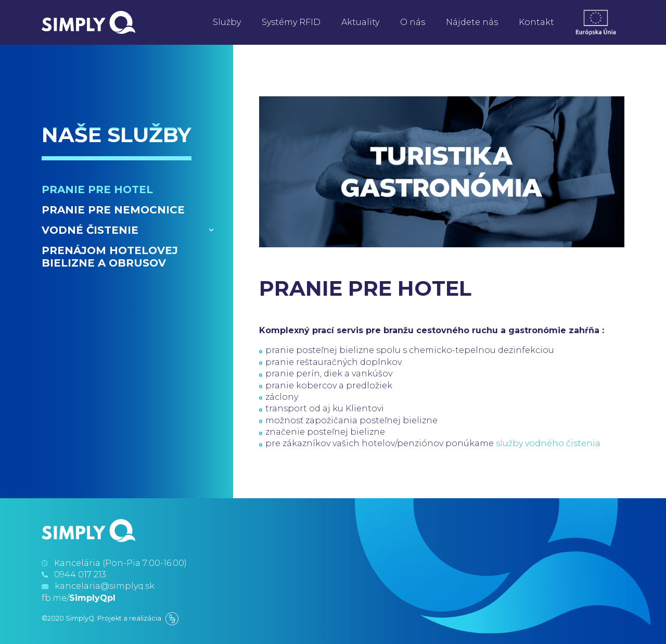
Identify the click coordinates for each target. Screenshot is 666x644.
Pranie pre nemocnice (113, 210)
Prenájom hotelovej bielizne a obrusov (110, 257)
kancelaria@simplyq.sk (105, 586)
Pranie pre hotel (97, 190)
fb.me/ (79, 598)
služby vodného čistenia (548, 443)
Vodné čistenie (90, 230)
